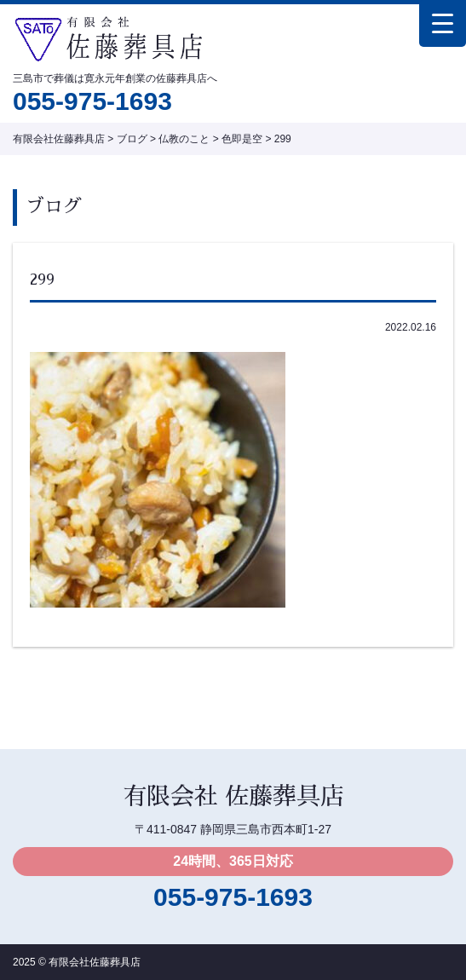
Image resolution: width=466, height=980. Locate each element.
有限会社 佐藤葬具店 (233, 797)
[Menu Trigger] (443, 23)
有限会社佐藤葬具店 (95, 962)
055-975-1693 (92, 101)
